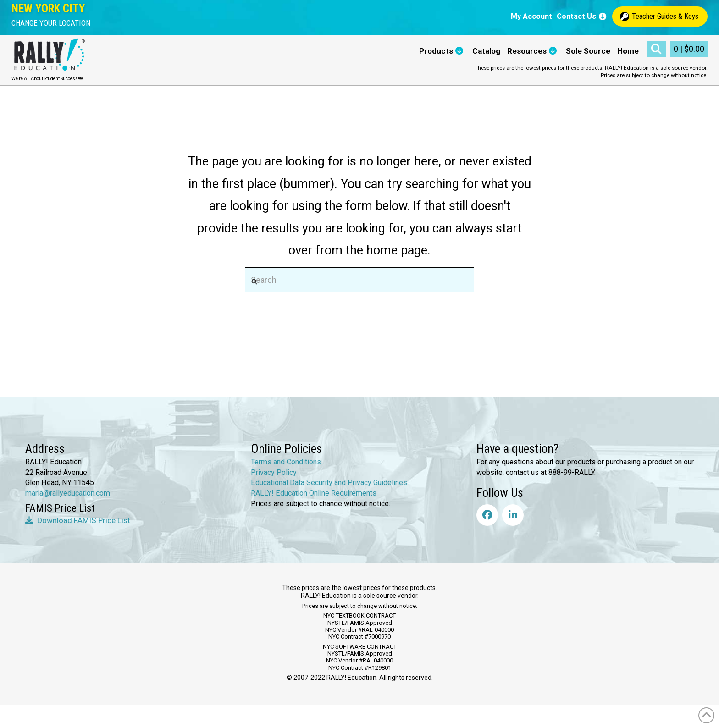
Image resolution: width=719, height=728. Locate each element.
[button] (51, 23)
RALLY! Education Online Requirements (314, 493)
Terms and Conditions (286, 462)
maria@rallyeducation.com (68, 493)
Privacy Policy (274, 472)
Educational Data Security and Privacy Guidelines (329, 483)
